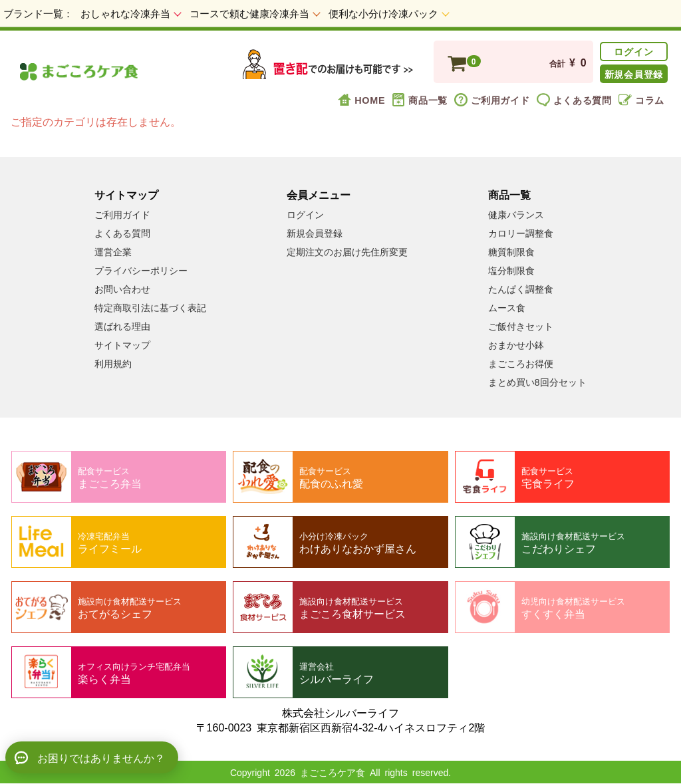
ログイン (633, 51)
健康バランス (516, 214)
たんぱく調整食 (521, 289)
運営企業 (113, 251)
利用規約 (113, 363)
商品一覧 (420, 100)
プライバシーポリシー (141, 270)
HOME (361, 100)
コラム (641, 100)
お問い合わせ (122, 289)
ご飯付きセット (521, 326)
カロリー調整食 (521, 233)
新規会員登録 (634, 73)
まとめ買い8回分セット (537, 382)
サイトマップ (122, 344)
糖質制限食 (511, 251)
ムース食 (507, 307)
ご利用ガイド (492, 100)
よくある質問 (574, 100)
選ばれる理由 (122, 326)
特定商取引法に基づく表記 (150, 307)
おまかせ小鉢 (516, 344)
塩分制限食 (511, 270)
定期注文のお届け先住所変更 (347, 251)
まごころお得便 (521, 363)
